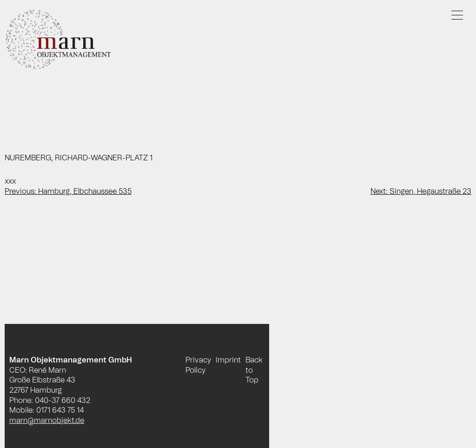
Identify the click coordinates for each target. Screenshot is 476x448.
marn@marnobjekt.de (47, 421)
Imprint (228, 360)
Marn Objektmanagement (67, 40)
